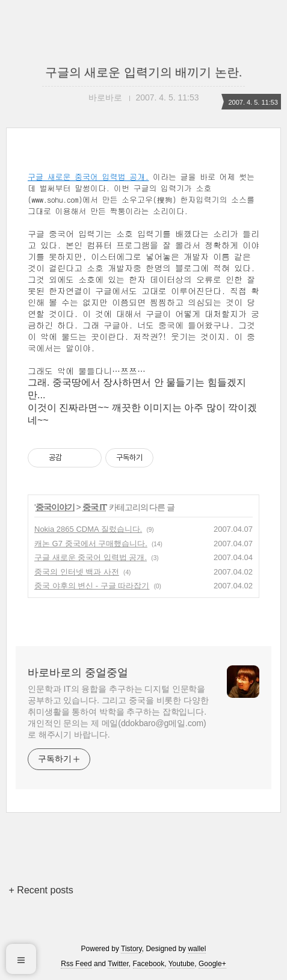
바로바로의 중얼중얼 (78, 673)
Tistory (131, 949)
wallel (197, 949)
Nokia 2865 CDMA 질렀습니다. (88, 529)
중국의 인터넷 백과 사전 (77, 572)
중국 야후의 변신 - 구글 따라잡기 (92, 586)
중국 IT (94, 507)
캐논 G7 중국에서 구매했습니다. (91, 544)
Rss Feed (76, 964)
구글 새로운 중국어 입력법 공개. (88, 177)
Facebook (149, 964)
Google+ (212, 964)
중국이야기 (55, 507)
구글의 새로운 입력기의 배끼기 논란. (144, 72)
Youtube (182, 964)
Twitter (118, 964)
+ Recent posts (41, 890)
